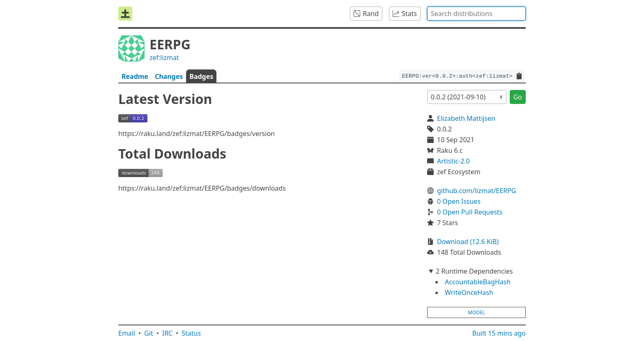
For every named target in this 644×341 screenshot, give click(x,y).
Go (518, 97)
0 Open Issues (459, 201)
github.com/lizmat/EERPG (476, 191)
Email (127, 333)
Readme (135, 76)
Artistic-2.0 (453, 161)
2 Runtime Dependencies (474, 271)
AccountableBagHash (478, 282)
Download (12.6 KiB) (468, 242)
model (476, 312)
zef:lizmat (164, 58)
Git (149, 333)
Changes (169, 76)
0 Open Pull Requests (470, 212)
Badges (201, 76)
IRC (168, 333)
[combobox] (476, 14)
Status (191, 333)
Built (499, 333)
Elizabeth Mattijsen (466, 118)
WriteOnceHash (469, 293)
